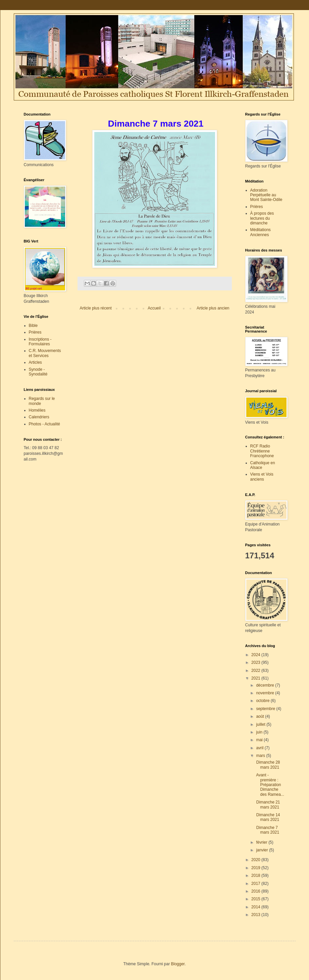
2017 (256, 884)
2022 (256, 671)
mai (260, 740)
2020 (256, 860)
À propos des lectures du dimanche (262, 218)
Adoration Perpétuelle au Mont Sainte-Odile (266, 195)
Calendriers (39, 417)
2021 (256, 678)
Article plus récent (96, 308)
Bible (33, 326)
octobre (263, 701)
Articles (35, 362)
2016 (256, 891)
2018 (256, 876)
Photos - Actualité (44, 424)
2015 (256, 899)
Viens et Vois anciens (262, 477)
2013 (256, 915)
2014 (256, 907)
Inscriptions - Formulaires (40, 342)
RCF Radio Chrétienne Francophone (262, 451)
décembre (266, 685)
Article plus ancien (213, 308)
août (261, 716)
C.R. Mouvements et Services (45, 353)
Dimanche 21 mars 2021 (267, 804)
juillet (261, 724)
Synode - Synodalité (38, 372)
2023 (256, 662)
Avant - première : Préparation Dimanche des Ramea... (269, 785)
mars (261, 756)
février (262, 842)
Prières (35, 332)
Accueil (154, 308)
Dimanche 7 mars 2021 (267, 830)
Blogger (178, 964)
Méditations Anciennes (261, 232)
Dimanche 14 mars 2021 (267, 817)
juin (260, 732)
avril (260, 748)
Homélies (37, 410)
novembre (266, 693)
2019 (256, 868)
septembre (266, 709)
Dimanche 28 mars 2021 (267, 765)
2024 (256, 655)
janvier (263, 850)
